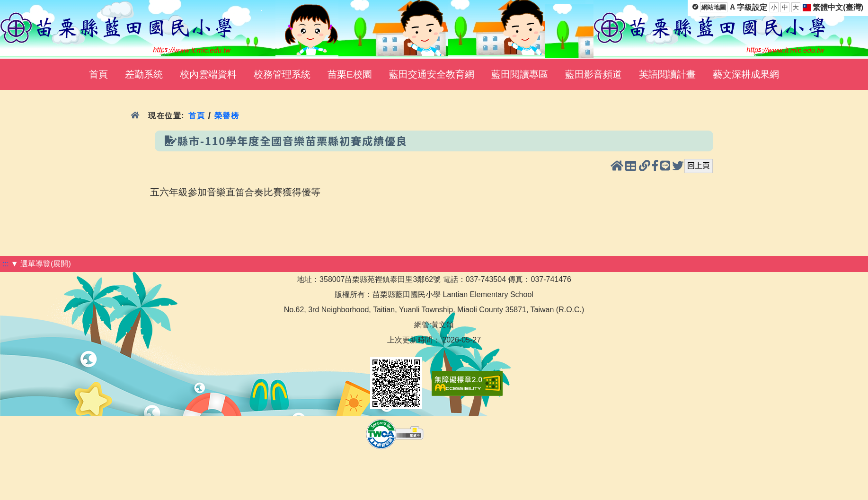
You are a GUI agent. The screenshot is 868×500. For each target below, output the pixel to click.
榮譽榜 (227, 116)
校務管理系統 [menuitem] (282, 74)
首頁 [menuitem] (98, 74)
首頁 (197, 116)
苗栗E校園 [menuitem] (350, 74)
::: (5, 264)
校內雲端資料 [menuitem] (208, 74)
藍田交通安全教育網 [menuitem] (432, 74)
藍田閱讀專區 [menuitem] (520, 74)
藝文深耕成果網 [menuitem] (746, 74)
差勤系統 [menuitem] (144, 74)
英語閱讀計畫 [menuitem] (667, 74)
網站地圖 (714, 7)
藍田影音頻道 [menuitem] (593, 74)
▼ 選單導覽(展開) (41, 264)
